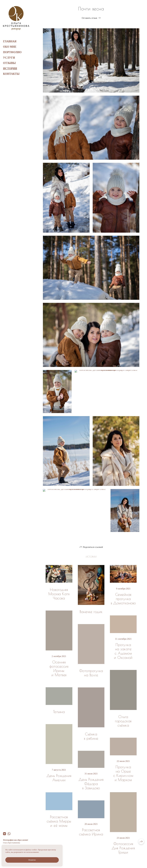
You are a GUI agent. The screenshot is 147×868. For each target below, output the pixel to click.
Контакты (11, 74)
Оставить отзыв (89, 18)
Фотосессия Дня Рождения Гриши (123, 848)
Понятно (32, 860)
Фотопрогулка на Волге (91, 673)
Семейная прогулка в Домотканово (123, 599)
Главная (10, 41)
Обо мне (10, 47)
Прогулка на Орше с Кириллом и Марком (123, 773)
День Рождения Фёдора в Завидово (91, 784)
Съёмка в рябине (91, 736)
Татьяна (59, 712)
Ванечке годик (91, 612)
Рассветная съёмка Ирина (91, 832)
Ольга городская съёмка (123, 721)
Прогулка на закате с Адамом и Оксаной (123, 651)
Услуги (9, 58)
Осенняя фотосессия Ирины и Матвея (59, 668)
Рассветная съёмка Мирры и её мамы (59, 821)
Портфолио (12, 52)
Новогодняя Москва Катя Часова (59, 594)
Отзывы (9, 63)
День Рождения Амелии (59, 778)
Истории (10, 69)
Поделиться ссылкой (93, 547)
